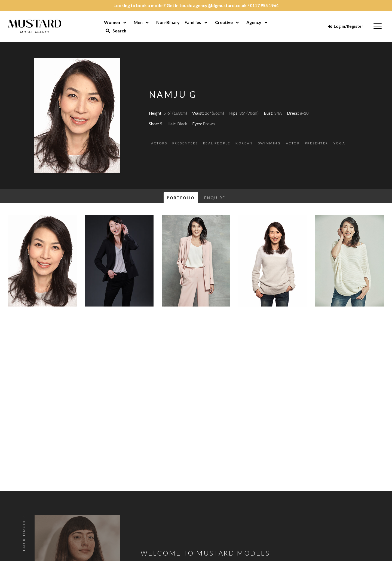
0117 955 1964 (264, 5)
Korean (244, 143)
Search (116, 31)
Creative (224, 22)
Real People (217, 143)
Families (193, 22)
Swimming (269, 143)
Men (138, 22)
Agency (254, 22)
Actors (159, 143)
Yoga (339, 143)
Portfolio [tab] (181, 198)
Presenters (185, 143)
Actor (293, 143)
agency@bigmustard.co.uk (220, 5)
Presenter (317, 143)
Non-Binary (168, 22)
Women (112, 22)
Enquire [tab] (215, 198)
